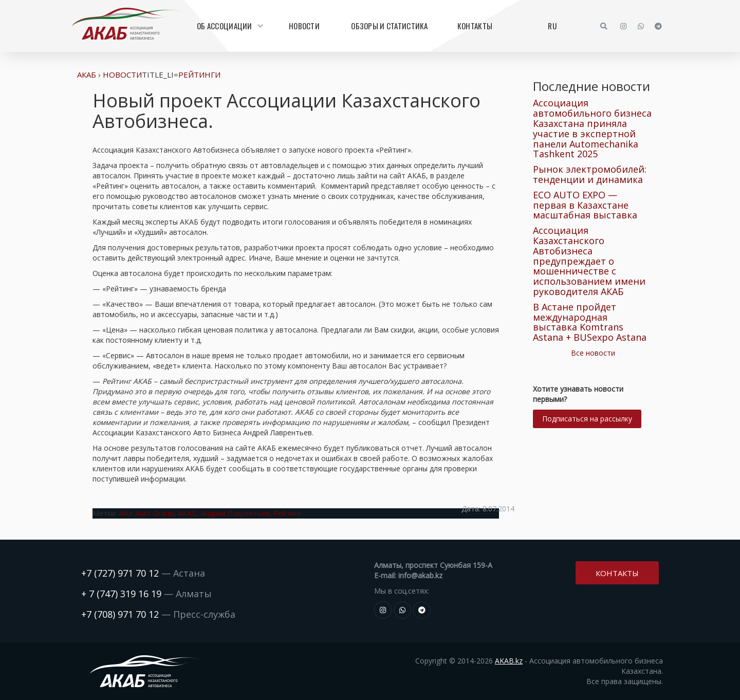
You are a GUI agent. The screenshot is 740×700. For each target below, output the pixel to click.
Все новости (593, 353)
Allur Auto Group (146, 513)
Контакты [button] (617, 572)
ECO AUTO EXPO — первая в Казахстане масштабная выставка (585, 205)
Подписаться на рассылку (587, 419)
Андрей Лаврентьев (235, 513)
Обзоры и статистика (389, 26)
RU (552, 26)
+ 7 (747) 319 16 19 (121, 594)
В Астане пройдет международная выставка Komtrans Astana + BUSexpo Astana (590, 322)
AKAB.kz (509, 661)
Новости (304, 26)
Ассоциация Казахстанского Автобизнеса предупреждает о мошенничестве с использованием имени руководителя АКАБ (589, 261)
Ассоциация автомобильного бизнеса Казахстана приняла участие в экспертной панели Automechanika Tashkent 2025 (592, 128)
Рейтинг (288, 513)
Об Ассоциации (229, 26)
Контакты (475, 26)
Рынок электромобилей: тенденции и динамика (590, 174)
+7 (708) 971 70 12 (120, 614)
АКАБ (87, 75)
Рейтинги (199, 75)
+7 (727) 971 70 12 (120, 573)
